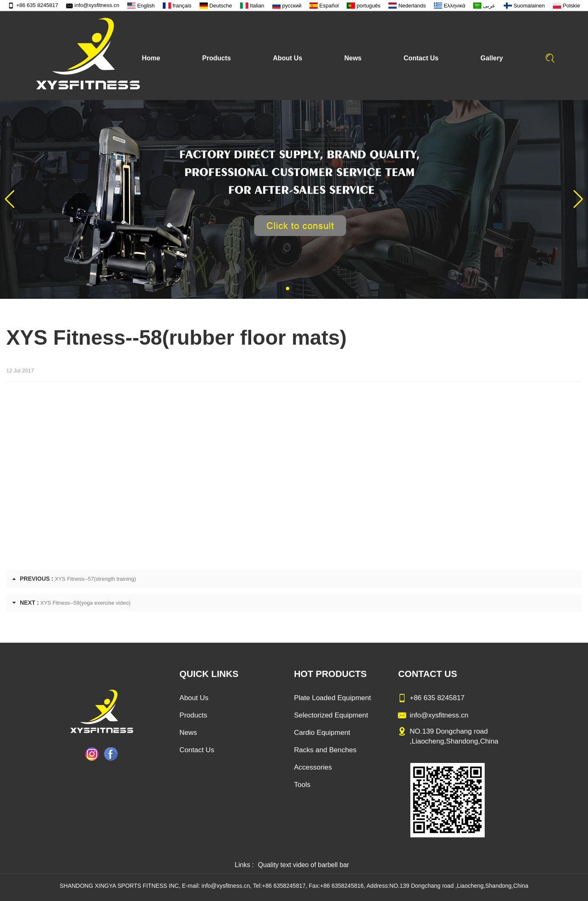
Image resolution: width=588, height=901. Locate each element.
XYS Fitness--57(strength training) (96, 579)
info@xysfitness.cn (93, 5)
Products (216, 58)
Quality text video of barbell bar (304, 865)
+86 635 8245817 (33, 5)
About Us (287, 58)
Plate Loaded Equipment (332, 698)
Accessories (313, 767)
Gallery (492, 58)
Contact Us (421, 58)
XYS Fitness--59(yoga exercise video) (86, 603)
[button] (288, 288)
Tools (302, 785)
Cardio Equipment (322, 733)
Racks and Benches (325, 750)
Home (151, 58)
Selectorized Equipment (331, 715)
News (353, 58)
